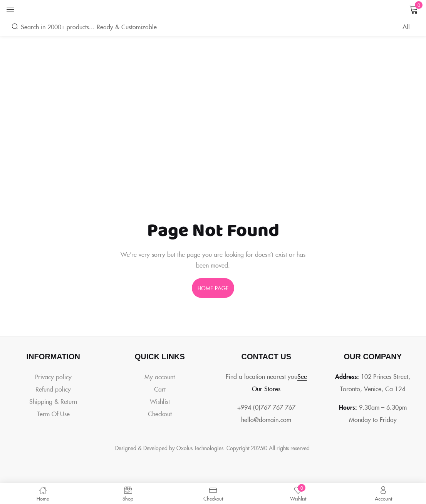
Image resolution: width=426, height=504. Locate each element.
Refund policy (53, 389)
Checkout (160, 414)
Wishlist (160, 401)
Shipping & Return (53, 401)
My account (160, 377)
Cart (160, 389)
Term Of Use (53, 414)
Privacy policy (53, 377)
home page (213, 288)
